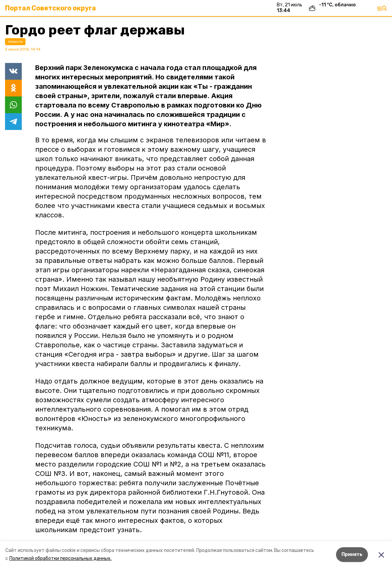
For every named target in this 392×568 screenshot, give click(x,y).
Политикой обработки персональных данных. (60, 558)
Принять (352, 554)
